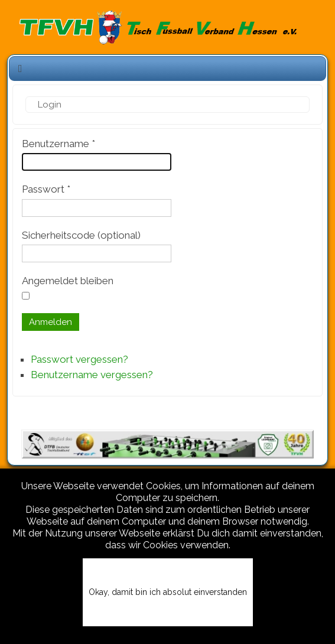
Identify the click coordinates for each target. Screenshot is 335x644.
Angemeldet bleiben (68, 281)
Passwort (46, 189)
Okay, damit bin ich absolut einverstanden (168, 592)
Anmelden (51, 322)
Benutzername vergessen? (92, 375)
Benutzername (58, 144)
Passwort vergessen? (79, 359)
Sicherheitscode (58, 235)
